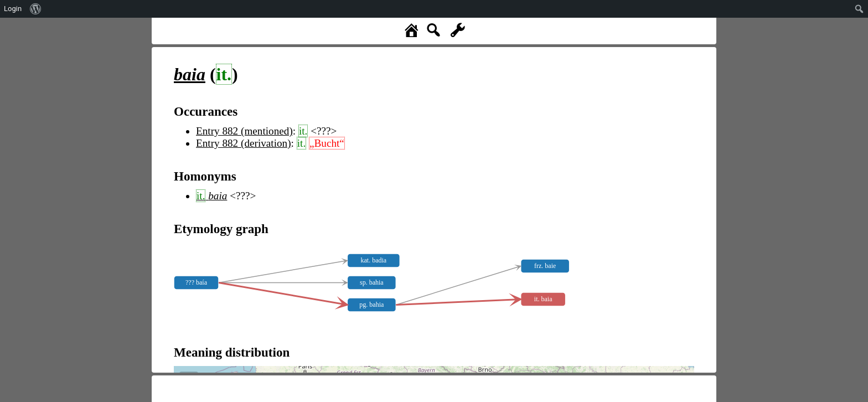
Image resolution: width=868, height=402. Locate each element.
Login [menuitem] (13, 9)
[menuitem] (36, 9)
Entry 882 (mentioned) (244, 131)
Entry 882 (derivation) (244, 143)
